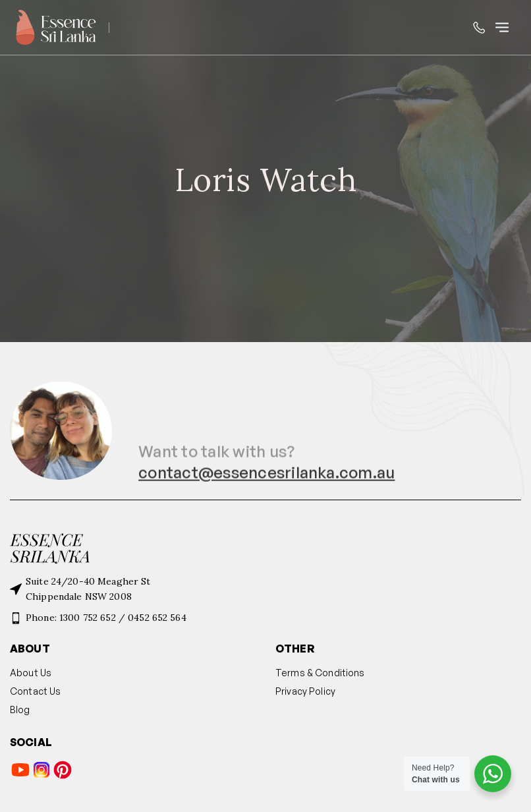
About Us (31, 673)
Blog (20, 710)
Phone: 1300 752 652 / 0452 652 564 (106, 618)
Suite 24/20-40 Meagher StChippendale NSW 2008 (88, 589)
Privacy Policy (305, 691)
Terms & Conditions (320, 673)
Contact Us (35, 691)
